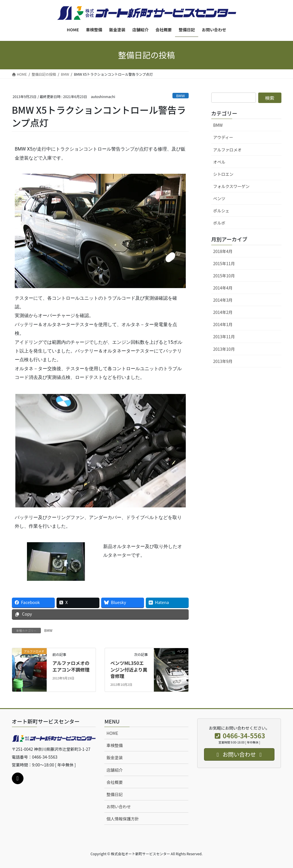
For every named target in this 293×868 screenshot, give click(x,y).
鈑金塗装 (114, 757)
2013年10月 (224, 349)
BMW (181, 96)
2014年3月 (223, 300)
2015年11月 (224, 263)
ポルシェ (221, 211)
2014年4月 (223, 288)
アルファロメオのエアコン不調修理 (71, 666)
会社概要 (114, 782)
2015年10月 (224, 276)
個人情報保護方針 (123, 819)
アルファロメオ (228, 150)
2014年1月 (223, 324)
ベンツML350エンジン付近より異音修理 (129, 669)
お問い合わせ (119, 806)
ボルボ (219, 223)
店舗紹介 (114, 770)
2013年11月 (224, 337)
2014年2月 (223, 312)
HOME (112, 733)
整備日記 (114, 794)
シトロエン (223, 174)
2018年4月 (223, 251)
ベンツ (219, 198)
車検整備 (114, 745)
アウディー (223, 137)
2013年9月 (223, 361)
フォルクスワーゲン (232, 186)
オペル (219, 162)
